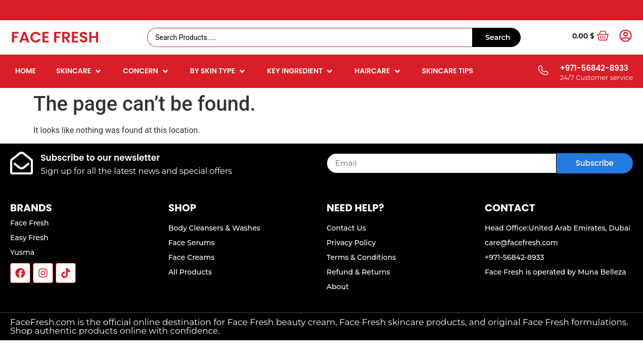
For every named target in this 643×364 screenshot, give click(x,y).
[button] (79, 71)
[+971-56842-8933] (543, 71)
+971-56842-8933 (594, 68)
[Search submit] (496, 37)
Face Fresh (55, 37)
